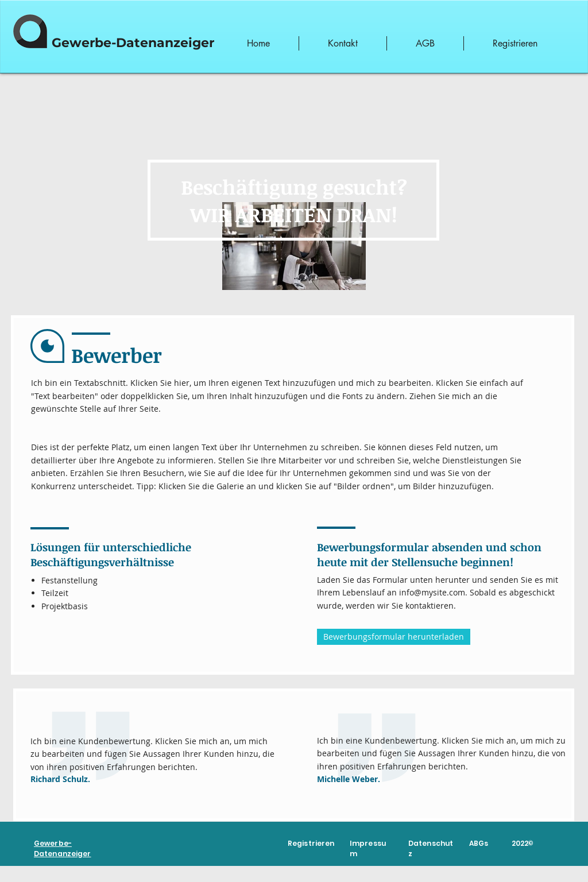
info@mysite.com (432, 592)
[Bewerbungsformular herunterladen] (394, 637)
